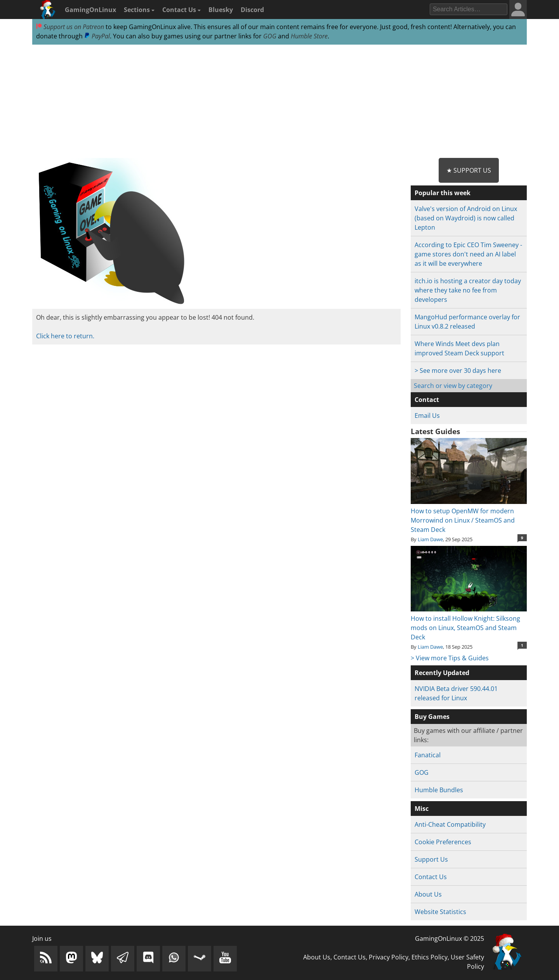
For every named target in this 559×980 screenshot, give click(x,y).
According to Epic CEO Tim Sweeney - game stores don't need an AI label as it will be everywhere (468, 254)
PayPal (97, 36)
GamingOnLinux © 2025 (450, 938)
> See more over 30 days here (458, 371)
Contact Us (181, 10)
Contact (427, 400)
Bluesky (221, 10)
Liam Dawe (430, 539)
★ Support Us (469, 170)
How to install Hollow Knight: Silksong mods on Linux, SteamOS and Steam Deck (469, 623)
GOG (270, 36)
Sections (139, 10)
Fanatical (428, 755)
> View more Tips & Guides (450, 658)
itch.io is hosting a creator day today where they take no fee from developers (468, 290)
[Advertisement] (279, 102)
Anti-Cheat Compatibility (450, 824)
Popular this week (443, 193)
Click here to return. (65, 336)
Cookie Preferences (443, 842)
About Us (428, 894)
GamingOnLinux (90, 10)
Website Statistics (440, 912)
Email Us (427, 416)
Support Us (431, 859)
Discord (252, 10)
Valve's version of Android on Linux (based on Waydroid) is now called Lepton (466, 218)
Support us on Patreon (70, 27)
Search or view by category (453, 386)
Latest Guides (435, 431)
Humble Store (309, 36)
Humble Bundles (439, 790)
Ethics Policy (430, 957)
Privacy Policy (389, 957)
